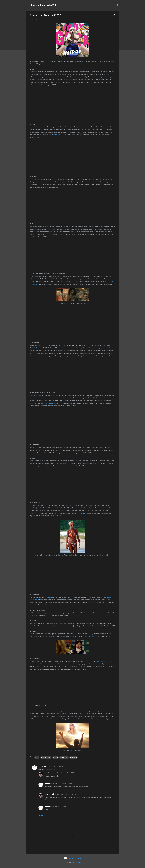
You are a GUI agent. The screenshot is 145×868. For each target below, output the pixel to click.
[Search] (118, 6)
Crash (38, 348)
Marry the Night (75, 636)
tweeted (61, 716)
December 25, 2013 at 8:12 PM (62, 807)
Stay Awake (58, 135)
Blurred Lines (50, 403)
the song (47, 597)
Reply (41, 816)
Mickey (53, 348)
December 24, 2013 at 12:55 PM (66, 773)
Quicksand (49, 234)
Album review (46, 757)
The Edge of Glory (88, 636)
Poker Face (89, 661)
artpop (55, 757)
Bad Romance (101, 661)
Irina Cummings (51, 773)
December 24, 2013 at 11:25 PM (66, 794)
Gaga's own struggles (80, 513)
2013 (37, 757)
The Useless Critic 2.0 (43, 5)
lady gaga (74, 757)
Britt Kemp (42, 766)
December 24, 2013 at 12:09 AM (56, 766)
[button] (114, 15)
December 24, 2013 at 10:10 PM (63, 784)
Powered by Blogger (73, 858)
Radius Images (77, 863)
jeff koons (64, 757)
